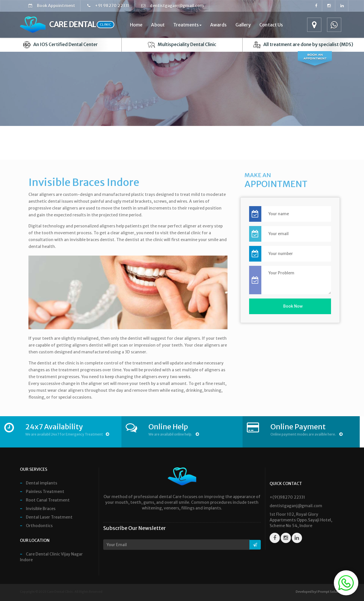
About (158, 25)
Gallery (243, 25)
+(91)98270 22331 (287, 497)
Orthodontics (36, 526)
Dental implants (39, 483)
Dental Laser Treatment (46, 517)
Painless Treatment (42, 492)
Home (136, 25)
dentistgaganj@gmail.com (174, 6)
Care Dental (67, 25)
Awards (219, 25)
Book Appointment (54, 6)
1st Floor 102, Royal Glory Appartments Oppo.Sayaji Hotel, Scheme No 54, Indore (301, 520)
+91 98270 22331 (110, 6)
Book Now (293, 306)
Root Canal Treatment (45, 500)
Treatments (187, 25)
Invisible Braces (38, 509)
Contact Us (271, 25)
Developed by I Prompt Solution (319, 592)
